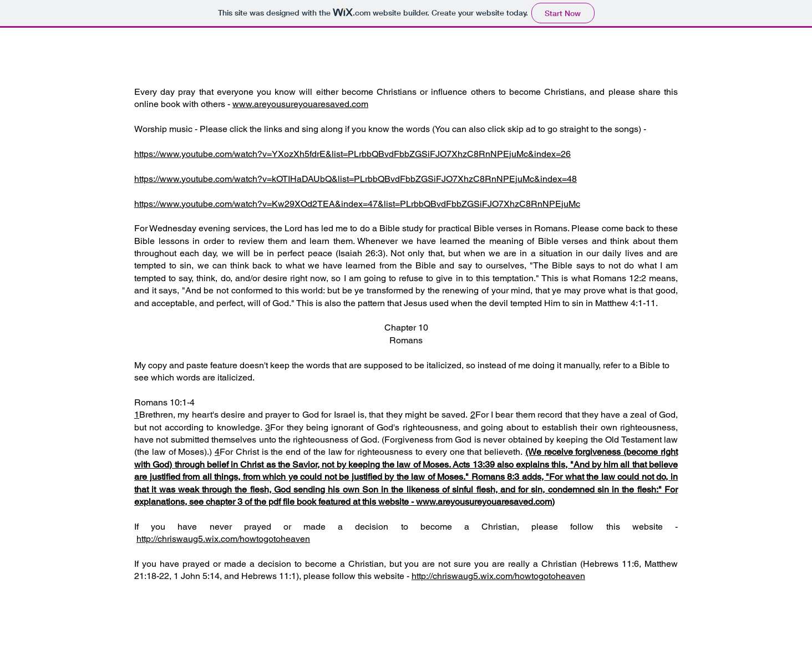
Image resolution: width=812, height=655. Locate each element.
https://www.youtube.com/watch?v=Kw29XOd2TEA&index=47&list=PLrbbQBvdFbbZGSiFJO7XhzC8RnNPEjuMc (357, 204)
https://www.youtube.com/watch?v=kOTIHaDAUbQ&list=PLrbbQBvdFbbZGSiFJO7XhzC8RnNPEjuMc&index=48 (356, 179)
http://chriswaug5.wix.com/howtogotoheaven (223, 539)
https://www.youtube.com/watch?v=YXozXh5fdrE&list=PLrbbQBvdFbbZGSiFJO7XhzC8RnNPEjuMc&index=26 (352, 154)
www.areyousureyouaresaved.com (300, 104)
